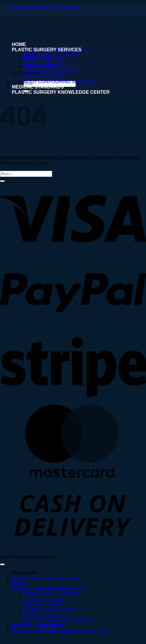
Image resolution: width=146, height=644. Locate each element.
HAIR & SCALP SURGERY (52, 55)
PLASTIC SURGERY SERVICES (47, 50)
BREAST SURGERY (45, 76)
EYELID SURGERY (44, 66)
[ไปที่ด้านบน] (2, 564)
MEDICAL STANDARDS (38, 87)
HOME (19, 44)
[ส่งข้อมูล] (2, 181)
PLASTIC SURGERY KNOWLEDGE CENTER (61, 92)
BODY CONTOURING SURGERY (59, 82)
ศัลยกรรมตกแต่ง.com (51, 22)
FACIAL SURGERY (44, 60)
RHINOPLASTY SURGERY (53, 71)
